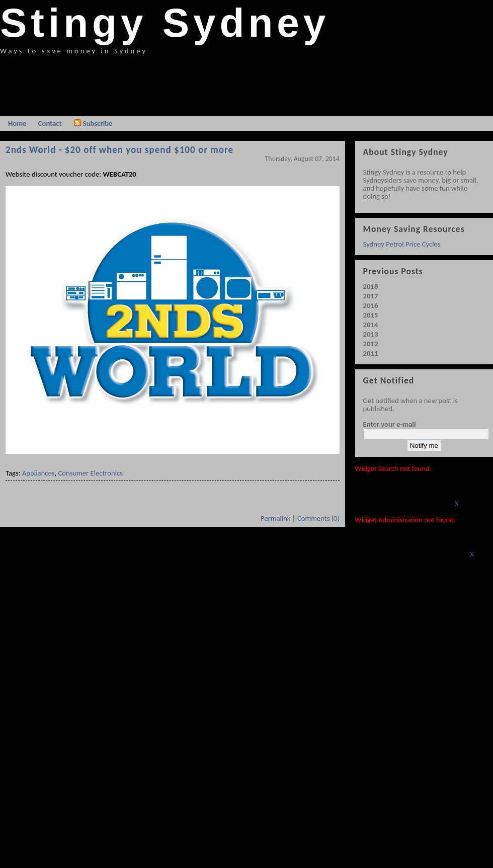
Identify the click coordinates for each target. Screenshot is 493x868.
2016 (371, 305)
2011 (371, 353)
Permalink (276, 518)
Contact (50, 123)
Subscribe (93, 123)
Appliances (38, 473)
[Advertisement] (183, 83)
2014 (371, 325)
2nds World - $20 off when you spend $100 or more (119, 150)
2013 (371, 334)
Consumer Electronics (90, 473)
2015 (371, 315)
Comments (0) (318, 518)
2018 (371, 286)
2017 (371, 296)
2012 (371, 344)
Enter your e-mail (390, 424)
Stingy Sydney (165, 23)
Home (17, 123)
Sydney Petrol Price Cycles (402, 244)
